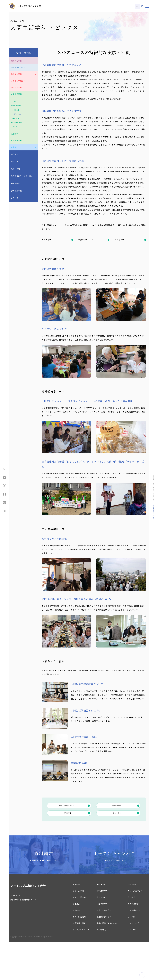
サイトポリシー (134, 948)
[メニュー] (147, 6)
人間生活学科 (16, 129)
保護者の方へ (102, 942)
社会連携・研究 (79, 961)
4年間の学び (126, 841)
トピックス (127, 850)
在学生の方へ (102, 929)
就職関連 (76, 948)
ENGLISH (132, 968)
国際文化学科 (16, 96)
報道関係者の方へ (104, 955)
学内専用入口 (102, 968)
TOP (14, 136)
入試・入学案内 (79, 935)
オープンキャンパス (81, 968)
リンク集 (131, 955)
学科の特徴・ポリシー (75, 841)
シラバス (15, 196)
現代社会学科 (16, 122)
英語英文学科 (16, 109)
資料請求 (131, 935)
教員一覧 (15, 233)
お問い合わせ (133, 942)
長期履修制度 (16, 218)
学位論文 (15, 189)
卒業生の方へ (102, 935)
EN (137, 6)
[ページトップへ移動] (142, 975)
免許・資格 (16, 204)
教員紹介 (16, 153)
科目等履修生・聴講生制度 (22, 211)
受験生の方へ (102, 922)
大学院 (14, 182)
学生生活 (76, 942)
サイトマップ (133, 961)
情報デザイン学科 (18, 102)
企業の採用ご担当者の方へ (108, 961)
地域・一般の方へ (104, 948)
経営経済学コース (94, 275)
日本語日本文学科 (18, 116)
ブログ (15, 162)
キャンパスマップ (135, 929)
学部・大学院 (78, 929)
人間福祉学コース (57, 275)
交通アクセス (133, 922)
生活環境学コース (130, 275)
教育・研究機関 (79, 955)
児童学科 (15, 169)
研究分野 (78, 850)
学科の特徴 (17, 140)
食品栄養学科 (16, 175)
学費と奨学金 (16, 226)
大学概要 (76, 922)
